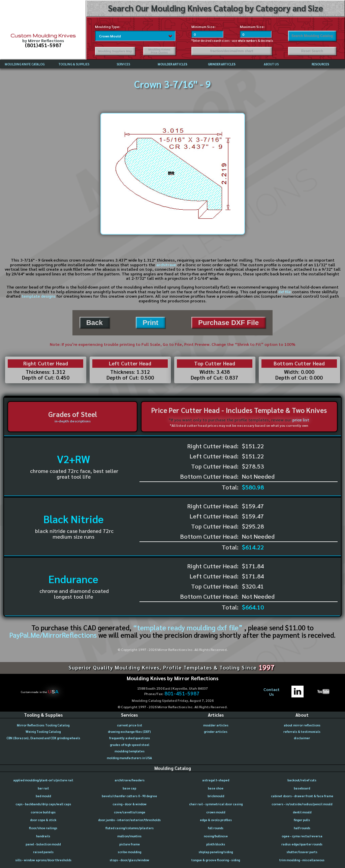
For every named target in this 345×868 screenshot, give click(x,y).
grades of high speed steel (130, 745)
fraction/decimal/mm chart (232, 51)
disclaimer (302, 738)
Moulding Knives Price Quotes (159, 51)
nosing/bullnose (216, 836)
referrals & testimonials (302, 731)
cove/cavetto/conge (130, 812)
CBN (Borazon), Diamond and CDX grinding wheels (43, 738)
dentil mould (302, 812)
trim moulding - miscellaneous (302, 860)
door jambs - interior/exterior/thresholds (129, 820)
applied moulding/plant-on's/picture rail (43, 780)
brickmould (216, 796)
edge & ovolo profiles (216, 820)
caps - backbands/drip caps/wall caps (43, 804)
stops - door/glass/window (129, 860)
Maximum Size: (252, 26)
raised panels (43, 852)
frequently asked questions (130, 738)
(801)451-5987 (43, 45)
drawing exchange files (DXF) (129, 731)
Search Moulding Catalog (312, 36)
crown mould (216, 812)
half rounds (302, 828)
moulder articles (216, 725)
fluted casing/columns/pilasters (130, 828)
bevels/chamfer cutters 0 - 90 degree (129, 796)
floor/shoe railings (43, 828)
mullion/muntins (129, 836)
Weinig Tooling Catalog (43, 731)
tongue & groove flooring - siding (216, 860)
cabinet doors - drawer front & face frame (302, 796)
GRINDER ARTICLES (222, 64)
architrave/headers (130, 780)
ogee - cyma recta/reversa (302, 836)
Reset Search (312, 51)
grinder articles (216, 731)
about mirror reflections (302, 725)
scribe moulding (129, 852)
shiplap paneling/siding (216, 852)
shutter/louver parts (302, 852)
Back (95, 322)
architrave (166, 265)
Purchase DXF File (228, 322)
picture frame (130, 844)
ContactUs (272, 692)
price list (301, 420)
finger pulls (302, 820)
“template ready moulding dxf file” (188, 627)
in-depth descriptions (73, 421)
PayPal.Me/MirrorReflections (54, 635)
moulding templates (130, 751)
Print (150, 322)
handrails (43, 836)
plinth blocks (216, 844)
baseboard (302, 788)
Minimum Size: (203, 26)
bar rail (43, 788)
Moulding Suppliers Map (115, 51)
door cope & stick (43, 820)
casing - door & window (130, 804)
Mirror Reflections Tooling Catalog (43, 725)
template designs (39, 296)
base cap (129, 788)
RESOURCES (320, 64)
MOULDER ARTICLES (172, 64)
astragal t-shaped (216, 780)
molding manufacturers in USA (129, 758)
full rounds (216, 828)
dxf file (285, 292)
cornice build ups (43, 812)
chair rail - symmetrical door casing (216, 804)
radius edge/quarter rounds (302, 844)
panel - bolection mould (43, 844)
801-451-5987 (182, 694)
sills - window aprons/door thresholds (43, 860)
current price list (130, 725)
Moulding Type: (108, 26)
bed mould (43, 796)
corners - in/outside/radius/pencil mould (302, 804)
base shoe (216, 788)
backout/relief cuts (302, 780)
